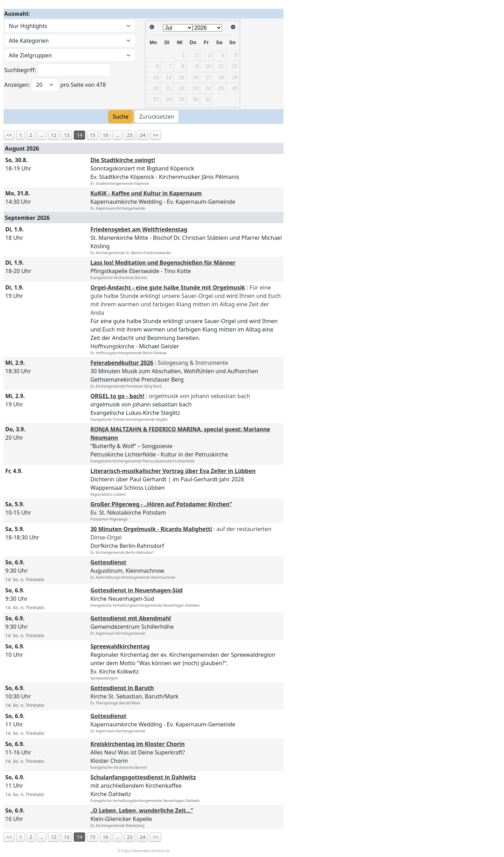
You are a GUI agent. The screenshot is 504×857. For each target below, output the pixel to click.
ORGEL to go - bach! (117, 396)
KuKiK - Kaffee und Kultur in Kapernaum (146, 193)
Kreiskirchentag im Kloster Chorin (138, 744)
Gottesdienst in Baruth (122, 688)
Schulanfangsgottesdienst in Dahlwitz (143, 777)
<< (9, 135)
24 (142, 135)
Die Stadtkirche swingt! (123, 160)
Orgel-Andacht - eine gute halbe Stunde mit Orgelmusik (168, 287)
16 (105, 135)
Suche (121, 117)
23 (129, 135)
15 (92, 135)
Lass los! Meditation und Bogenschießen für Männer (163, 263)
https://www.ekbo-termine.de (145, 851)
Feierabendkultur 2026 (122, 363)
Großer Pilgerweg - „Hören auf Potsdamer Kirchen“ (161, 504)
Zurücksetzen (157, 117)
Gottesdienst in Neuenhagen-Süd (136, 590)
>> (155, 135)
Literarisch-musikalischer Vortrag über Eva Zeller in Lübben (173, 471)
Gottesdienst (108, 562)
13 (66, 135)
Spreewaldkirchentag (120, 646)
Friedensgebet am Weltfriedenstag (139, 229)
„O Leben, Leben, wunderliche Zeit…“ (142, 810)
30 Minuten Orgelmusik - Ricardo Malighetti (151, 529)
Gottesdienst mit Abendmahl (131, 618)
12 (54, 135)
